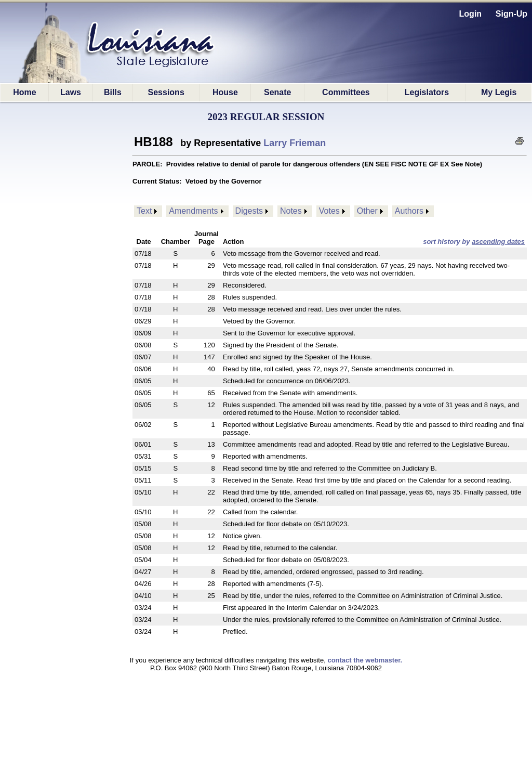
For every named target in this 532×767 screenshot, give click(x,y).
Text (144, 211)
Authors (409, 211)
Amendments (193, 211)
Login (471, 14)
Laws (71, 92)
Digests (249, 211)
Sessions (166, 92)
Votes (329, 211)
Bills (113, 92)
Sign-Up (511, 14)
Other (367, 211)
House (225, 92)
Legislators (427, 92)
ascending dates (498, 242)
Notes (291, 211)
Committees (346, 92)
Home (24, 92)
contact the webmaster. (365, 660)
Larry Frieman (295, 143)
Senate (277, 92)
